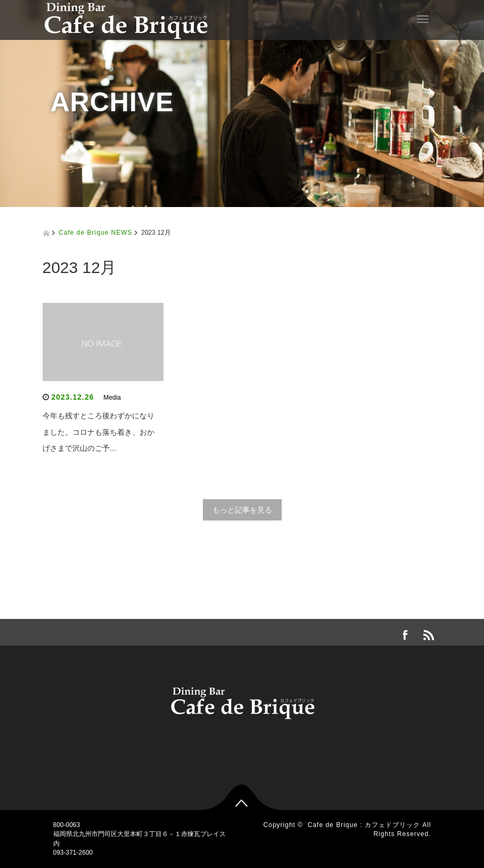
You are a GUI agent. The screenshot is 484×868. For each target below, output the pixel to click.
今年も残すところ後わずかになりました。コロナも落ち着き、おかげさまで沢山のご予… (99, 432)
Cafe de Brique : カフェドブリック (364, 825)
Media (112, 398)
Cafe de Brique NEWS (95, 233)
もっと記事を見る (242, 510)
